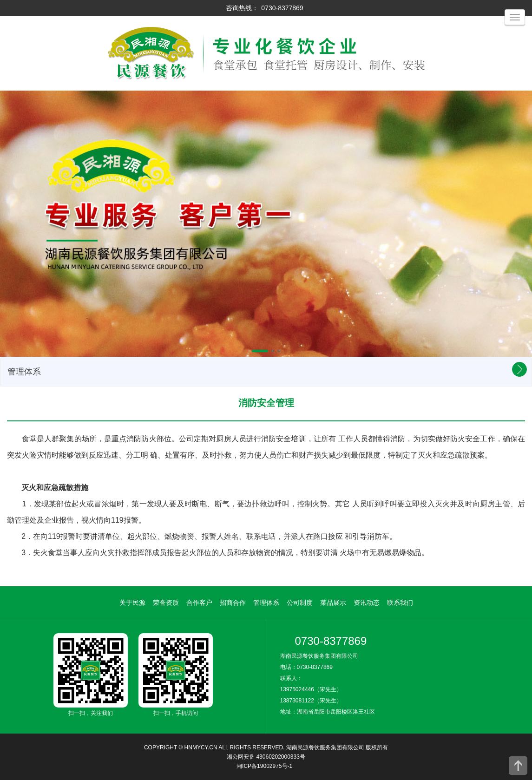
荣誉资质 (166, 603)
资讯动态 (367, 603)
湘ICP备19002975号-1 (264, 766)
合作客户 (199, 603)
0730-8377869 (282, 8)
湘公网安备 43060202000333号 (266, 757)
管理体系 (266, 603)
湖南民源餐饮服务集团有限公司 (325, 747)
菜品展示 (333, 603)
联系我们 (400, 603)
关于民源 (132, 603)
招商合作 (233, 603)
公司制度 (300, 603)
